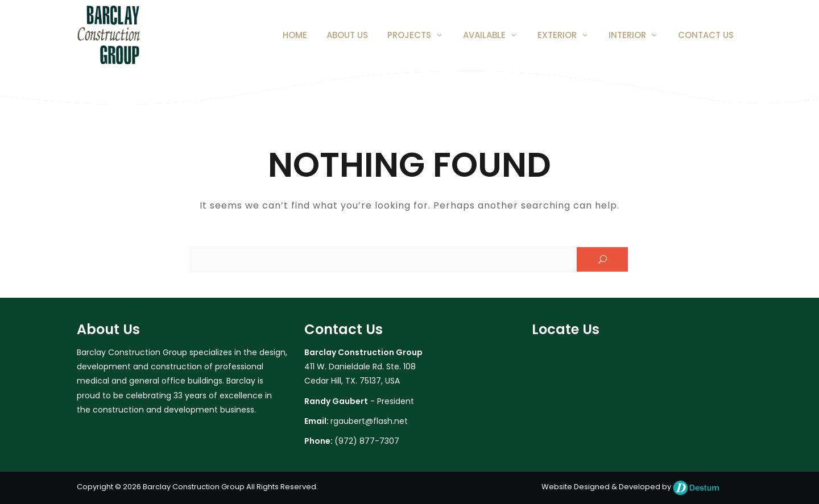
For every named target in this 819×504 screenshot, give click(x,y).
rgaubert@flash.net (369, 421)
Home (295, 35)
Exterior (557, 35)
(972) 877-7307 (367, 441)
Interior (627, 35)
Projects (409, 35)
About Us (347, 35)
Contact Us (706, 35)
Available (484, 35)
